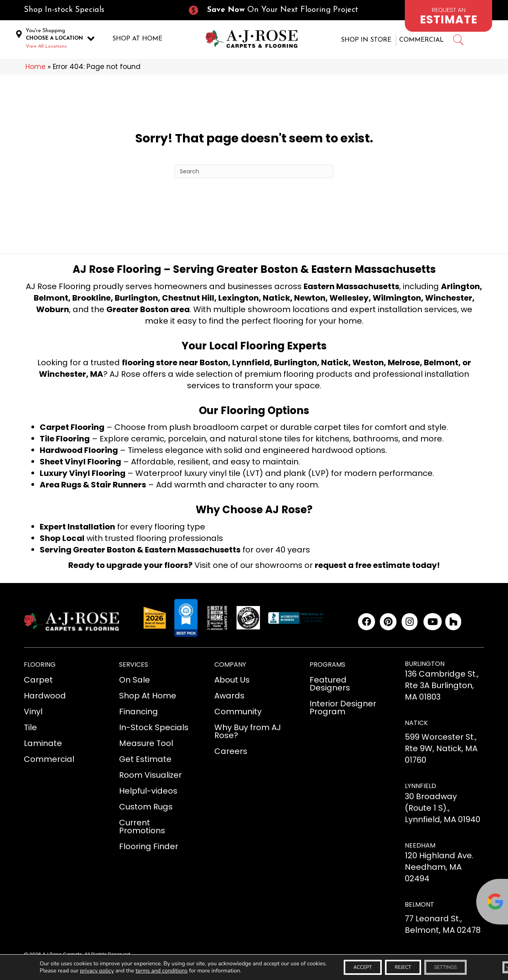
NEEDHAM (420, 849)
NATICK (416, 726)
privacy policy (85, 972)
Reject (399, 965)
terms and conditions (150, 972)
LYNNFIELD (420, 789)
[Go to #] (458, 43)
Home (36, 70)
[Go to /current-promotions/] (280, 10)
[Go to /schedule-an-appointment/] (448, 16)
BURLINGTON (425, 667)
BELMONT (419, 908)
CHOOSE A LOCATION (54, 40)
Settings (452, 965)
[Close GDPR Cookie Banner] (495, 965)
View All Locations (46, 48)
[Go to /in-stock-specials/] (98, 10)
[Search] (254, 175)
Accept (349, 965)
